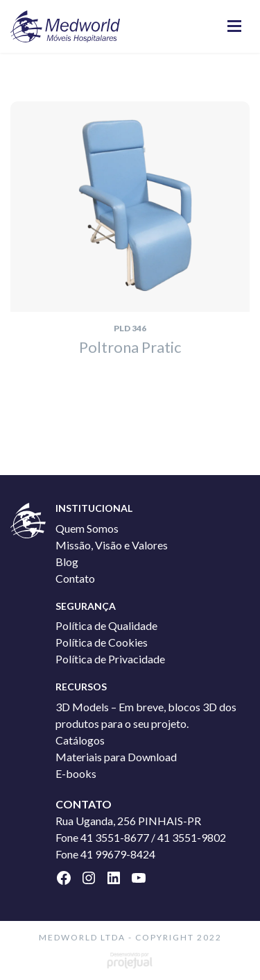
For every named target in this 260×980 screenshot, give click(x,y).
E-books (76, 773)
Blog (67, 562)
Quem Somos (87, 528)
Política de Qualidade (106, 625)
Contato (75, 578)
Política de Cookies (102, 642)
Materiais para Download (116, 757)
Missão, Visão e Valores (112, 545)
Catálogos (80, 740)
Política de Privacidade (110, 659)
